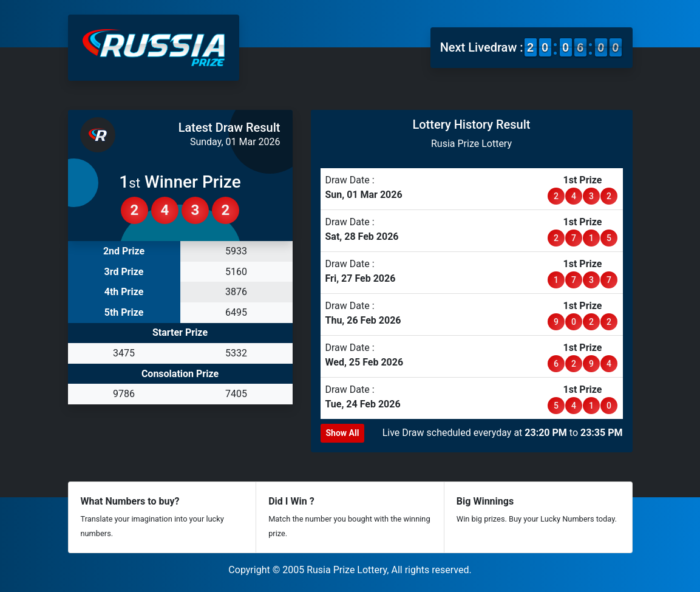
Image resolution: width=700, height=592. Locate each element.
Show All (343, 433)
